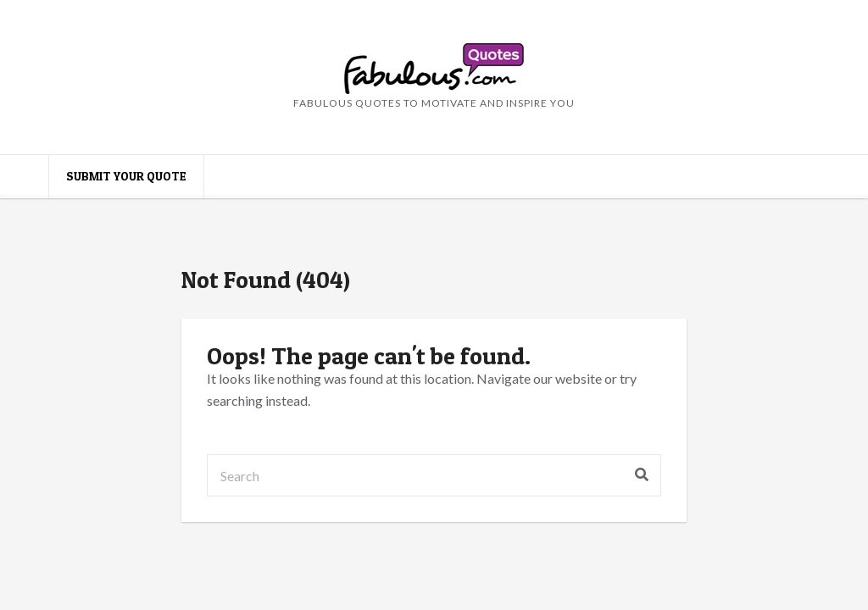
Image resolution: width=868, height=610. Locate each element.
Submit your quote (126, 176)
